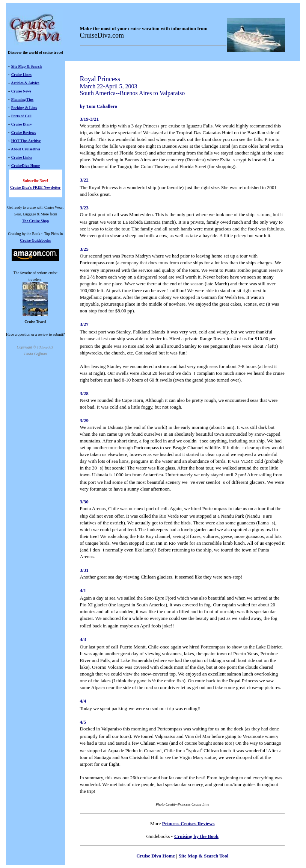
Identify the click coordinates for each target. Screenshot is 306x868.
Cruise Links (22, 157)
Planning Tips (22, 99)
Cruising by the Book (196, 836)
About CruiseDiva (26, 149)
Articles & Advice (25, 83)
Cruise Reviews (24, 133)
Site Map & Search (26, 66)
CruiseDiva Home (26, 166)
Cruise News (21, 91)
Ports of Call (21, 116)
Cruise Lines (21, 75)
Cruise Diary (22, 124)
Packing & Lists (24, 108)
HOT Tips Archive (26, 141)
